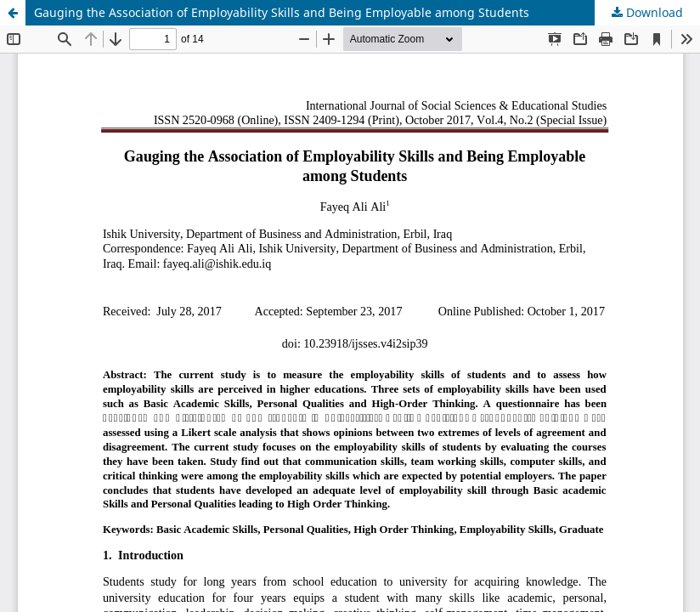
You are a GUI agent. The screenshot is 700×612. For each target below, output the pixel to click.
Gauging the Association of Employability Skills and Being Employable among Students (282, 12)
